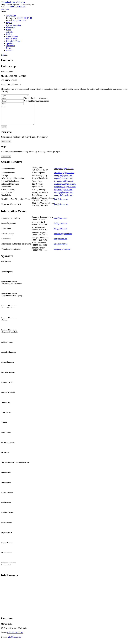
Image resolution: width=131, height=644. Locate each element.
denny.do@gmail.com (63, 179)
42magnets (11, 27)
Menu (3, 11)
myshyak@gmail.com (63, 193)
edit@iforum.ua (60, 243)
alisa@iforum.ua (61, 248)
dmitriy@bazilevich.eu (64, 196)
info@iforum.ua (19, 20)
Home (9, 30)
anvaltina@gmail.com (63, 237)
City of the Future (13, 41)
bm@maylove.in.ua (62, 253)
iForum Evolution (13, 25)
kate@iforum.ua (61, 203)
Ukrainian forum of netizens (13, 2)
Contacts (10, 50)
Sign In (9, 23)
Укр (8, 16)
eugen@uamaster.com (63, 182)
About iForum (12, 36)
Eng (14, 16)
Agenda (9, 32)
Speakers (10, 43)
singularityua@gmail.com (65, 188)
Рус (11, 16)
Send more (6, 145)
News (8, 48)
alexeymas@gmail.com (64, 172)
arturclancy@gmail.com (64, 176)
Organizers (11, 46)
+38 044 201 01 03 (24, 18)
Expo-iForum (12, 39)
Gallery (9, 34)
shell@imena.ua (60, 227)
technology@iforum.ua (64, 185)
